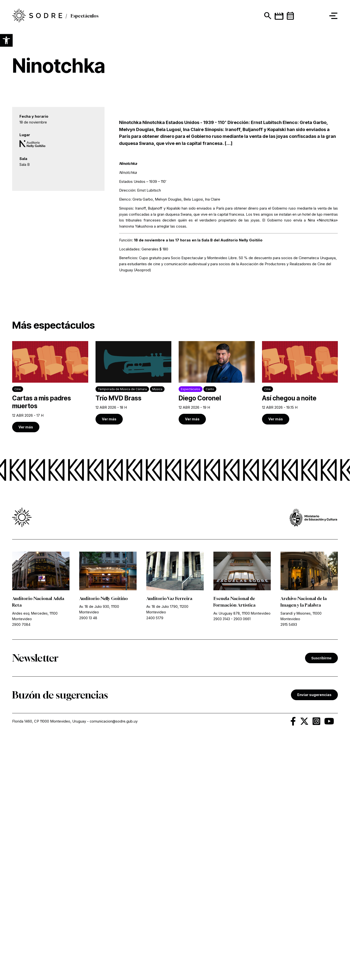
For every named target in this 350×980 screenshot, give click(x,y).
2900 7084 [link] (21, 864)
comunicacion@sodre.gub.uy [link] (114, 961)
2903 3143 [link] (222, 859)
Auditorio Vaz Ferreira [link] (170, 838)
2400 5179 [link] (155, 858)
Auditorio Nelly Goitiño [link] (104, 838)
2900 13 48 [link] (88, 858)
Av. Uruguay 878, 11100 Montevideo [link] (242, 853)
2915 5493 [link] (289, 864)
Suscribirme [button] (321, 898)
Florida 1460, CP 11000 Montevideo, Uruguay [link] (49, 961)
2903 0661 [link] (242, 859)
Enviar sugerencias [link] (314, 934)
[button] (6, 40)
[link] (50, 626)
